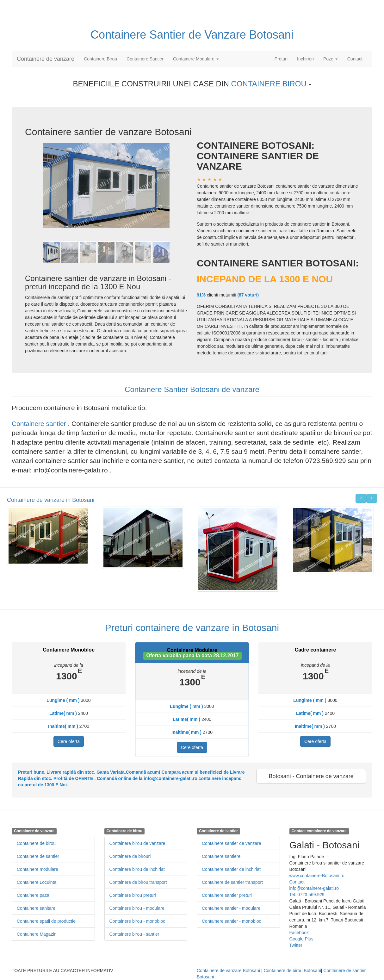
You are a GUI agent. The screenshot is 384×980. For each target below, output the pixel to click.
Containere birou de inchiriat (137, 869)
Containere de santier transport (232, 882)
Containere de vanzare (46, 59)
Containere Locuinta (37, 882)
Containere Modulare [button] (196, 59)
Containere (120, 35)
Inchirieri (305, 59)
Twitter (296, 945)
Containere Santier (145, 59)
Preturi (283, 58)
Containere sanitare (36, 908)
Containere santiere (221, 856)
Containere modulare (37, 869)
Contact (355, 59)
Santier (169, 35)
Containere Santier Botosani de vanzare (192, 389)
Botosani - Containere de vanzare (311, 776)
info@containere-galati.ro (314, 888)
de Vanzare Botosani (241, 35)
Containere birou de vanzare (137, 843)
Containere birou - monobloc (137, 921)
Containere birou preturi (133, 895)
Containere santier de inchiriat (231, 869)
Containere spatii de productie (46, 921)
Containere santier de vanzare (232, 843)
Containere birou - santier (134, 934)
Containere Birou (100, 59)
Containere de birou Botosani (292, 971)
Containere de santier (38, 856)
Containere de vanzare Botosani (228, 971)
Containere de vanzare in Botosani (51, 500)
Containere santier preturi (227, 895)
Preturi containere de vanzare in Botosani (192, 628)
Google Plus (301, 939)
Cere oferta (69, 741)
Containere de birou (36, 843)
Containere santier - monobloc (232, 921)
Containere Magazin (37, 934)
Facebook (299, 933)
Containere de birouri (130, 856)
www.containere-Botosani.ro (317, 876)
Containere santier (40, 424)
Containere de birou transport (138, 882)
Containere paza (33, 895)
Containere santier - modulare (231, 908)
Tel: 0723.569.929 (307, 895)
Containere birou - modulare (137, 908)
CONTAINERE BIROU (270, 84)
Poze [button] (331, 59)
